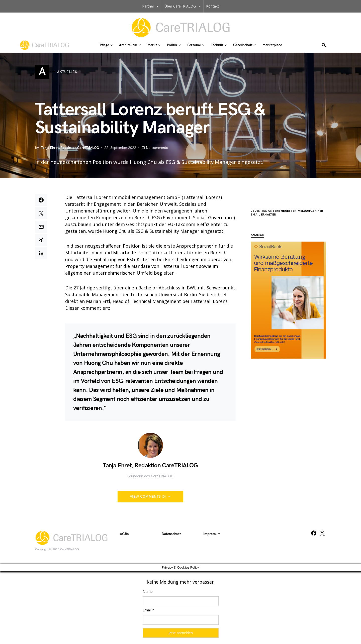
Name (148, 592)
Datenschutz (171, 534)
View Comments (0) (148, 497)
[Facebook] (314, 533)
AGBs (124, 534)
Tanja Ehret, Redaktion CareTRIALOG (70, 148)
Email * (149, 610)
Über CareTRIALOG (183, 6)
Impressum (212, 534)
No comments (157, 148)
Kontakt (212, 6)
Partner (151, 6)
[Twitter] (322, 533)
